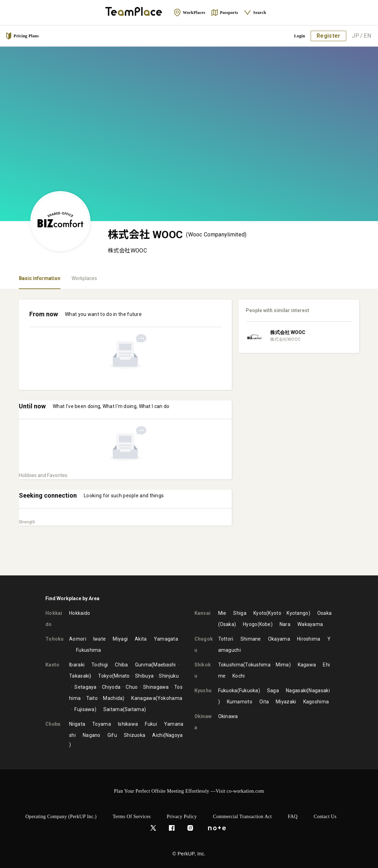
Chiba (121, 665)
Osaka (325, 613)
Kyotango (297, 613)
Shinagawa (156, 687)
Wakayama (310, 624)
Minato (122, 676)
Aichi (158, 735)
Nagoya (174, 735)
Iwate (100, 639)
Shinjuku (169, 676)
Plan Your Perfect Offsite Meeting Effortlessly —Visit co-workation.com (189, 791)
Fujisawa (84, 709)
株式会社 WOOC (288, 332)
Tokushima (231, 665)
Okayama (279, 639)
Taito (92, 698)
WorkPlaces (189, 13)
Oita (264, 702)
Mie (222, 613)
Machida (113, 698)
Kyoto (260, 613)
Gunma (143, 665)
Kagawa (307, 665)
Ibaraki (77, 665)
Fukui (151, 724)
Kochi (239, 676)
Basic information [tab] (40, 278)
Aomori (78, 639)
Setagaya (85, 687)
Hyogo (250, 624)
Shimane (251, 639)
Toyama (102, 724)
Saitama (113, 709)
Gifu (112, 735)
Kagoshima (316, 702)
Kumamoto (240, 702)
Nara (285, 624)
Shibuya (144, 676)
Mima (282, 665)
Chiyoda (111, 687)
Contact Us (325, 817)
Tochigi (100, 665)
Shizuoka (135, 735)
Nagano (92, 735)
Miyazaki (286, 702)
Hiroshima (309, 639)
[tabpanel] (189, 432)
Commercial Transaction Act (242, 817)
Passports (224, 13)
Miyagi (120, 639)
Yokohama (170, 698)
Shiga (240, 613)
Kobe (265, 624)
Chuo (132, 687)
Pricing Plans (22, 36)
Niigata (77, 724)
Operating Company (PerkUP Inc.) (61, 817)
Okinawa (228, 716)
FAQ (293, 817)
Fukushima (89, 650)
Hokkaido (80, 613)
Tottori (226, 639)
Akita (141, 639)
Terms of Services (132, 817)
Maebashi (164, 665)
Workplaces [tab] (84, 278)
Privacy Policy (182, 817)
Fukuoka (228, 690)
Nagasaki (296, 690)
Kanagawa (143, 698)
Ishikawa (128, 724)
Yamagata (166, 639)
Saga (273, 690)
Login (300, 36)
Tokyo (105, 676)
